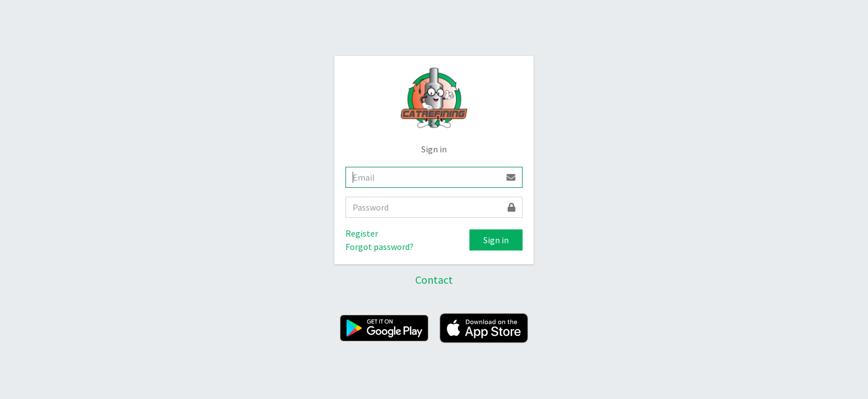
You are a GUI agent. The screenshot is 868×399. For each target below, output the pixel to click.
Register (362, 233)
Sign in (496, 240)
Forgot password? (379, 247)
